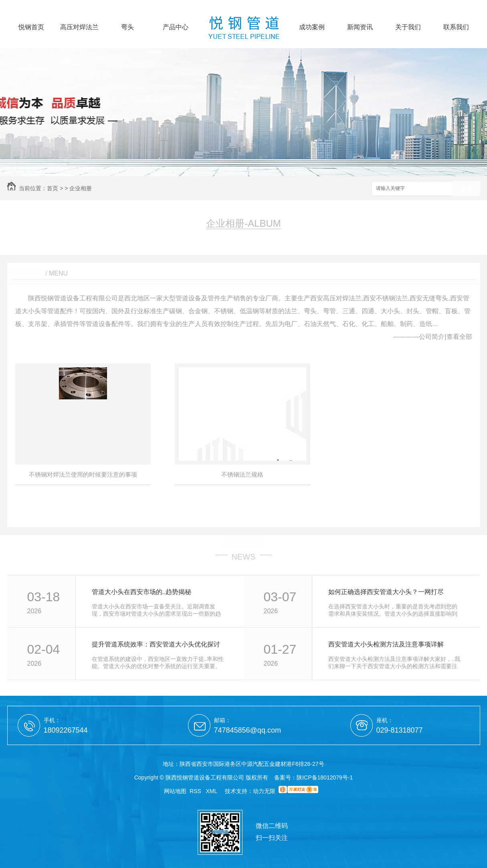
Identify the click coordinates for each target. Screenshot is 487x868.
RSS (196, 791)
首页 (53, 188)
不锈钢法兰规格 (242, 474)
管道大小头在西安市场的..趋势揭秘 (142, 592)
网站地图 (175, 791)
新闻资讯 (360, 27)
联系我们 (456, 27)
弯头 (127, 27)
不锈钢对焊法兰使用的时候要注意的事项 (83, 474)
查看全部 (459, 337)
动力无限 (264, 791)
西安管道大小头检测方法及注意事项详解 (386, 644)
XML (212, 791)
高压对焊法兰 (79, 27)
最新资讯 (244, 543)
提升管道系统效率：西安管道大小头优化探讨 (156, 644)
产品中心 (176, 27)
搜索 (466, 189)
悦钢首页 (31, 27)
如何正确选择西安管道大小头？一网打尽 (386, 592)
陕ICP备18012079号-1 (325, 777)
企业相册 (81, 188)
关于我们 (408, 27)
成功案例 (312, 27)
